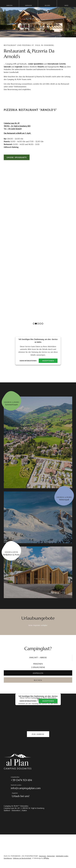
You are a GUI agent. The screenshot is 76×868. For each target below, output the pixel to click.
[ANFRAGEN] (38, 673)
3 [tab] (38, 324)
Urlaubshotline (42, 779)
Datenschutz (51, 856)
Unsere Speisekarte (17, 157)
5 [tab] (42, 324)
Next (69, 321)
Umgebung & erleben (11, 404)
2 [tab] (36, 324)
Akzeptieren (48, 361)
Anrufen (9, 5)
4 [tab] (40, 324)
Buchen (47, 5)
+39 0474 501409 (14, 129)
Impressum (42, 856)
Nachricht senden (42, 787)
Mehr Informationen (28, 361)
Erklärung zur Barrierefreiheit (22, 858)
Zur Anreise (38, 734)
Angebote (42, 795)
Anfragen (28, 5)
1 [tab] (34, 324)
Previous (61, 321)
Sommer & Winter (11, 553)
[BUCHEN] (38, 680)
